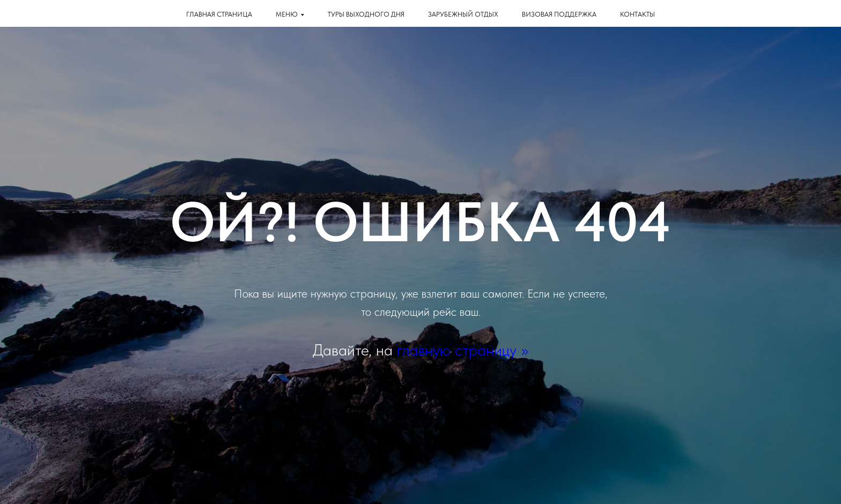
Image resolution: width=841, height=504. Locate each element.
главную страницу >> (463, 350)
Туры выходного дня (366, 14)
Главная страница (219, 14)
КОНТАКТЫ (637, 14)
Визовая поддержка (559, 14)
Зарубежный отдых (463, 14)
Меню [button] (287, 14)
